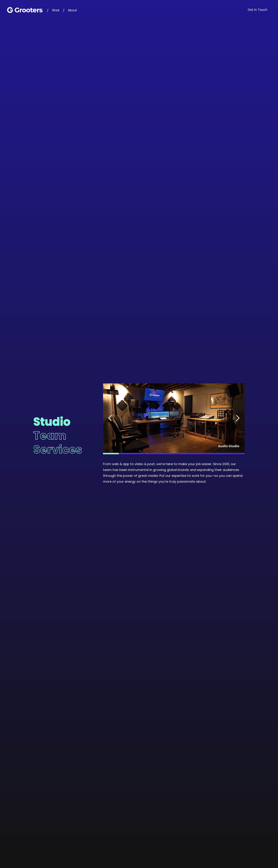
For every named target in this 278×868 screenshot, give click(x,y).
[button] (110, 418)
